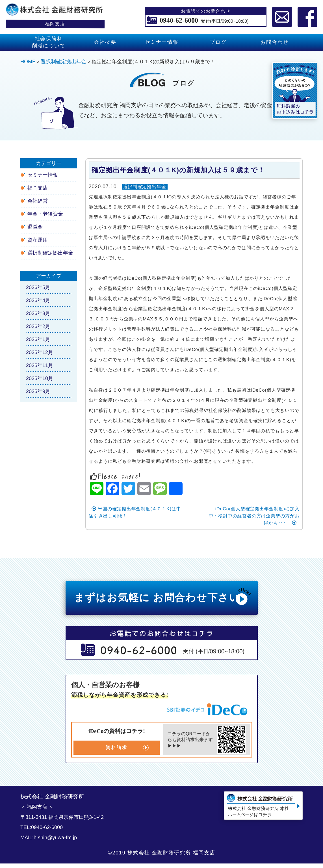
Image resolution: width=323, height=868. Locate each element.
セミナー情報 (161, 42)
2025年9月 (38, 391)
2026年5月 (38, 287)
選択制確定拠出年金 (145, 187)
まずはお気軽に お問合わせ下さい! (163, 596)
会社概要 (105, 42)
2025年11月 (39, 365)
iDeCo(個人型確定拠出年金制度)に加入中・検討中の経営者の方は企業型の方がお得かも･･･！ (254, 516)
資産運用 (37, 240)
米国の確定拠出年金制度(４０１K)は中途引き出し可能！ (135, 512)
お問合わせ (275, 42)
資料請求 (117, 747)
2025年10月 (39, 378)
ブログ (218, 42)
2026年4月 (38, 300)
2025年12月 (39, 352)
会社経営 (37, 201)
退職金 (35, 227)
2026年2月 (38, 326)
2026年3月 (38, 313)
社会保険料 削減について (48, 42)
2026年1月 (38, 339)
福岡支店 (37, 188)
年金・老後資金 (45, 214)
